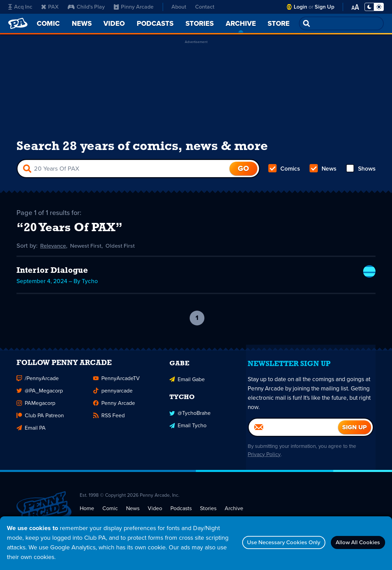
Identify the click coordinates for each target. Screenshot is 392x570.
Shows (360, 172)
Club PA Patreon (40, 426)
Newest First (89, 250)
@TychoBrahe (190, 422)
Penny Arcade (114, 413)
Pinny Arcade (134, 7)
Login (300, 7)
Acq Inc (20, 7)
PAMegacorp (36, 413)
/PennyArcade (38, 389)
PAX (50, 7)
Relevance (54, 250)
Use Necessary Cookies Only (271, 542)
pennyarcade (113, 401)
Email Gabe (187, 389)
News (323, 172)
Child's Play (86, 7)
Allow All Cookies (354, 542)
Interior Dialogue (52, 275)
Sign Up (324, 7)
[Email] (293, 438)
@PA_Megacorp (40, 401)
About (179, 7)
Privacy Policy (262, 465)
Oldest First (126, 250)
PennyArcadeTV (116, 389)
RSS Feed (109, 426)
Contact (205, 7)
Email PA (31, 438)
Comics (284, 172)
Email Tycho (188, 434)
